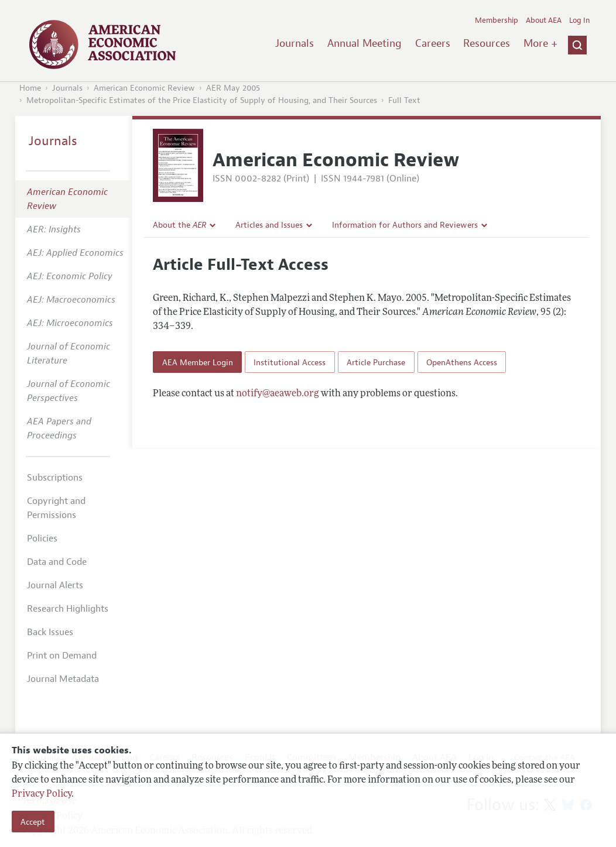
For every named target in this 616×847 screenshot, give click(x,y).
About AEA (544, 20)
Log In (579, 20)
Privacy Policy (42, 794)
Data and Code (57, 562)
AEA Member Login (198, 362)
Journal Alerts (55, 585)
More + (540, 43)
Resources (487, 43)
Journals (295, 43)
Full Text (404, 100)
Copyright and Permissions (56, 508)
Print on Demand (62, 656)
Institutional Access (290, 362)
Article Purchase (376, 362)
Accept (33, 822)
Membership (497, 20)
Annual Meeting (365, 43)
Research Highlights (68, 609)
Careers (433, 43)
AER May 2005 (233, 88)
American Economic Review (144, 88)
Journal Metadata (63, 679)
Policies (42, 539)
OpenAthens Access (462, 362)
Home (30, 88)
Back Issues (50, 632)
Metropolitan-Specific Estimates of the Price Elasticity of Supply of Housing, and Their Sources (202, 100)
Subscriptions (55, 478)
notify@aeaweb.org (278, 394)
